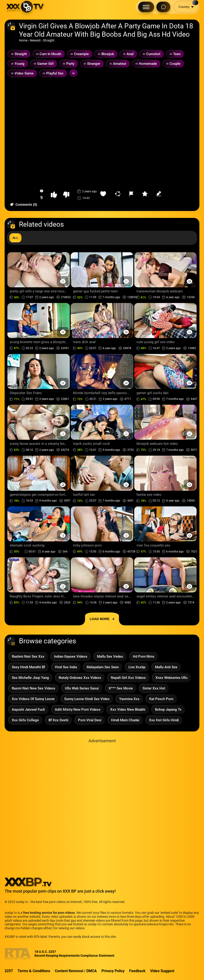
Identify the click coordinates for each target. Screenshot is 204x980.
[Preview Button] (63, 281)
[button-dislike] (66, 195)
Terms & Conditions (34, 971)
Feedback (137, 971)
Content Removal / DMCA (76, 971)
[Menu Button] (146, 7)
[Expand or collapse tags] (73, 73)
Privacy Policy (113, 971)
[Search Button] (163, 7)
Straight (49, 40)
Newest (35, 40)
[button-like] (54, 195)
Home (23, 40)
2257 (9, 971)
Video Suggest (162, 971)
